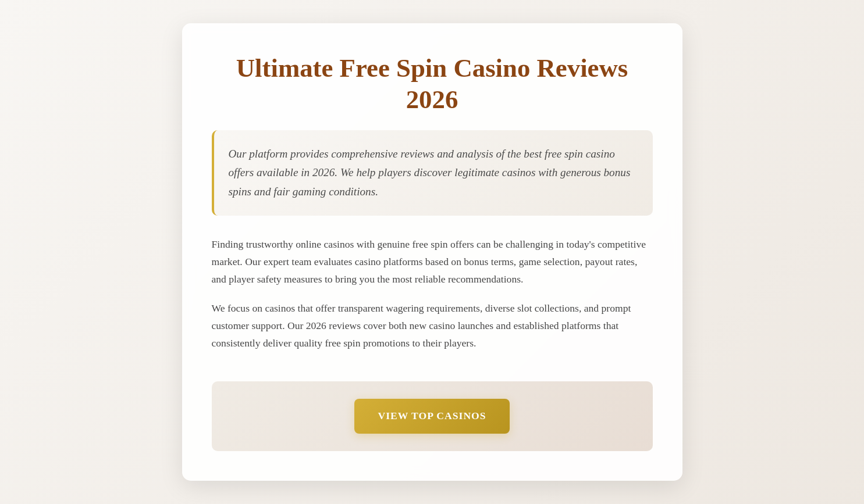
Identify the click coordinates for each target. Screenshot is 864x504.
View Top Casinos (432, 416)
